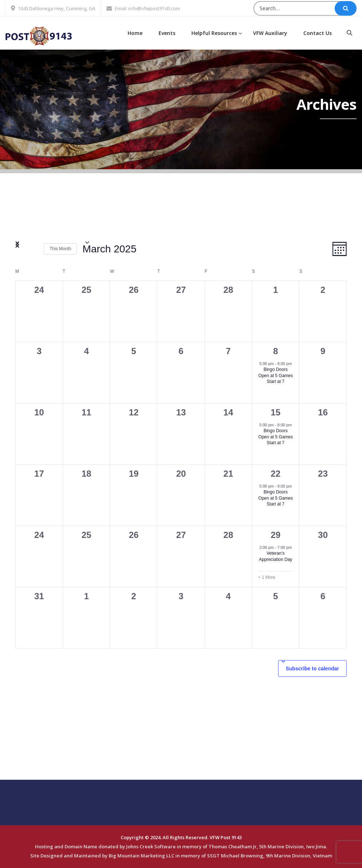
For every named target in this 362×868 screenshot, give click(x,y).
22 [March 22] (276, 474)
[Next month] (34, 249)
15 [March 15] (276, 412)
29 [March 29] (276, 535)
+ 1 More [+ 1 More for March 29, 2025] (267, 577)
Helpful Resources (214, 33)
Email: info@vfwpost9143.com (147, 8)
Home (135, 33)
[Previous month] (20, 249)
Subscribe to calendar (312, 669)
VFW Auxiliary (270, 33)
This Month (60, 249)
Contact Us (318, 33)
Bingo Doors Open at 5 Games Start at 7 (276, 375)
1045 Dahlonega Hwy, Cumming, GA (57, 8)
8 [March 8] (275, 351)
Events (167, 33)
